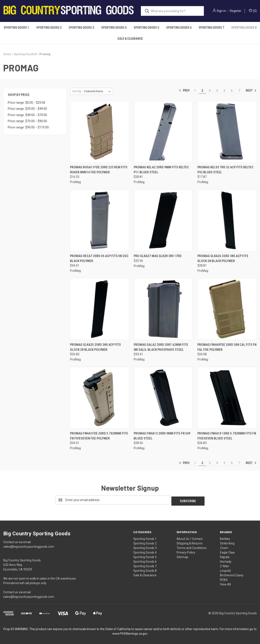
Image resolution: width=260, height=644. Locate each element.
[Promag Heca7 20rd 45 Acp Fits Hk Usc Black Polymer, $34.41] (100, 220)
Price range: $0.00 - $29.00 (27, 103)
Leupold (225, 570)
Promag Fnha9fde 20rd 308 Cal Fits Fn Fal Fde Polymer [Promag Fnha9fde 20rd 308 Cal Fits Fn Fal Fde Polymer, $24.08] (227, 347)
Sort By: (77, 91)
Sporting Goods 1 (16, 28)
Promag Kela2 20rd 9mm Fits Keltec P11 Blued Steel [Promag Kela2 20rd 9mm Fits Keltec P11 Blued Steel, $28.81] (161, 170)
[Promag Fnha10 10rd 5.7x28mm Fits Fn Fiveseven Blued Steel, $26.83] (227, 398)
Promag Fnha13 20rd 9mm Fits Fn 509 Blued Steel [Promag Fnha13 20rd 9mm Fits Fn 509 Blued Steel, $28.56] (162, 436)
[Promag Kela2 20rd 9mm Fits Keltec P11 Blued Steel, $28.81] (163, 132)
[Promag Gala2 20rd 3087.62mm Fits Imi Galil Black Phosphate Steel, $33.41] (163, 309)
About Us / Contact (190, 538)
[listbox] (98, 91)
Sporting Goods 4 (114, 28)
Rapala (225, 556)
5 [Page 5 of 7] (224, 91)
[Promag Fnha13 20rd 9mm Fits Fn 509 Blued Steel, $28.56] (163, 398)
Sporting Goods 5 (146, 28)
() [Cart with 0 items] (253, 11)
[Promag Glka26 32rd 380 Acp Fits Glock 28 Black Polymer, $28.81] (227, 220)
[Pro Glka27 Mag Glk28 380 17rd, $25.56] (163, 220)
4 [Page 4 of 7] (217, 91)
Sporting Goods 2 (49, 28)
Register (236, 11)
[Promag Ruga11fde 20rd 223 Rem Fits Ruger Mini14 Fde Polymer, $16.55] (100, 132)
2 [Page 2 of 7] (202, 91)
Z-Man (224, 565)
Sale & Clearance (130, 39)
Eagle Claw (227, 551)
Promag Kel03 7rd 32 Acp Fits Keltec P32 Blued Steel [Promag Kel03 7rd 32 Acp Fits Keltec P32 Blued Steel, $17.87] (225, 170)
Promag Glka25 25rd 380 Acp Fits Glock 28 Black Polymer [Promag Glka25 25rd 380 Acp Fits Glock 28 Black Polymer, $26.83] (95, 347)
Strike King (227, 542)
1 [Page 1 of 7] (195, 91)
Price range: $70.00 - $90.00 (27, 121)
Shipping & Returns (190, 542)
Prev (184, 90)
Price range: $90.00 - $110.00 (28, 127)
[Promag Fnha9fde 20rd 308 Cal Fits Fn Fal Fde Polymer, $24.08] (227, 309)
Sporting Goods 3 (81, 28)
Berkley (225, 538)
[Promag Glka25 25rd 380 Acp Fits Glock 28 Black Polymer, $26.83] (100, 309)
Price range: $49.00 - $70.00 (27, 115)
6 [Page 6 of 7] (232, 91)
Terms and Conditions (192, 547)
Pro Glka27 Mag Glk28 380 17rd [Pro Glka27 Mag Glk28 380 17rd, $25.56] (158, 256)
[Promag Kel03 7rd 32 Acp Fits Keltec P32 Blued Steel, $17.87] (227, 132)
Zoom (224, 547)
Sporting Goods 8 (244, 28)
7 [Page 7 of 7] (239, 91)
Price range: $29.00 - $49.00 (27, 109)
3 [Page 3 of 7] (210, 91)
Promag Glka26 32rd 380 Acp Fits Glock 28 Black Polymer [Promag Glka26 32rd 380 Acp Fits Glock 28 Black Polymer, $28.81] (223, 258)
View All (225, 583)
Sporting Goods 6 (179, 28)
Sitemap (182, 556)
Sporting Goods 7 (211, 28)
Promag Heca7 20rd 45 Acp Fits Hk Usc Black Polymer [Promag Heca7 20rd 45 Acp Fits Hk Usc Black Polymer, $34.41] (99, 258)
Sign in (221, 11)
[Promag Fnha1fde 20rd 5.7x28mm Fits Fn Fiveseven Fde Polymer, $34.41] (100, 398)
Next (251, 90)
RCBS (224, 579)
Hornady (226, 560)
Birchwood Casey (232, 574)
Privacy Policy (186, 551)
